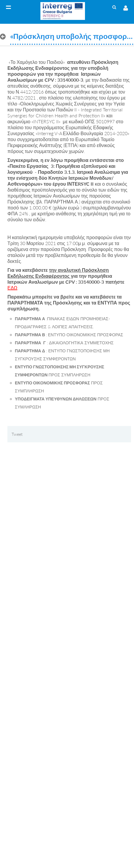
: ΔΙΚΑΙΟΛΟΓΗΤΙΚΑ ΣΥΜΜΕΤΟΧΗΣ (64, 343)
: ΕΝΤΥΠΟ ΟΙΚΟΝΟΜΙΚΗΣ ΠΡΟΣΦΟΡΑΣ (69, 335)
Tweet (17, 434)
